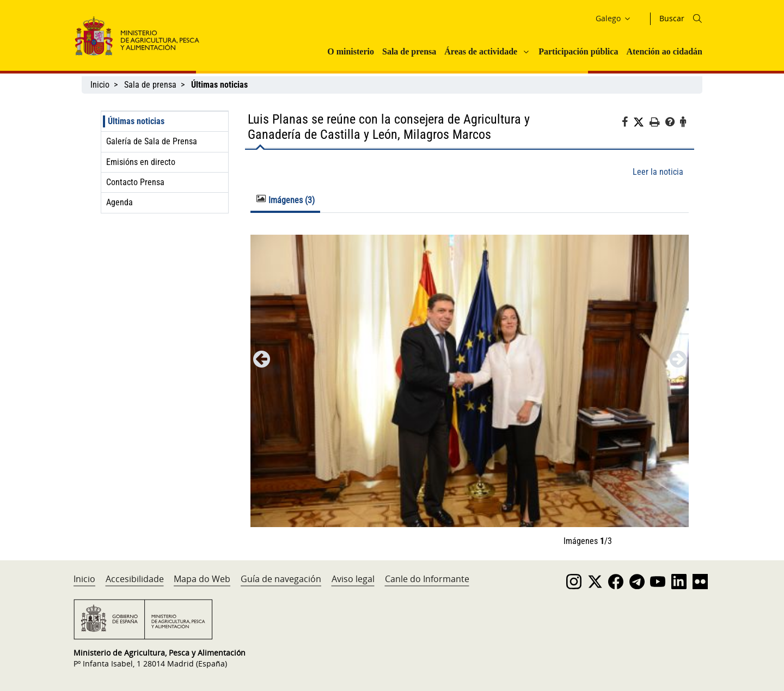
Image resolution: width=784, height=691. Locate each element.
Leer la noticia (658, 172)
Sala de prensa (409, 51)
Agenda (120, 202)
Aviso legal (353, 579)
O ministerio (351, 51)
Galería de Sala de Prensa (152, 141)
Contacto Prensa (135, 182)
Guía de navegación (281, 579)
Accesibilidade (135, 579)
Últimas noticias (136, 121)
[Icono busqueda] (697, 19)
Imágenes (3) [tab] (286, 200)
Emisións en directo (141, 162)
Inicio (100, 85)
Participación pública (578, 51)
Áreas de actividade (481, 51)
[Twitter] (641, 123)
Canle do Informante (427, 579)
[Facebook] (627, 124)
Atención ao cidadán (664, 51)
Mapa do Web (202, 579)
